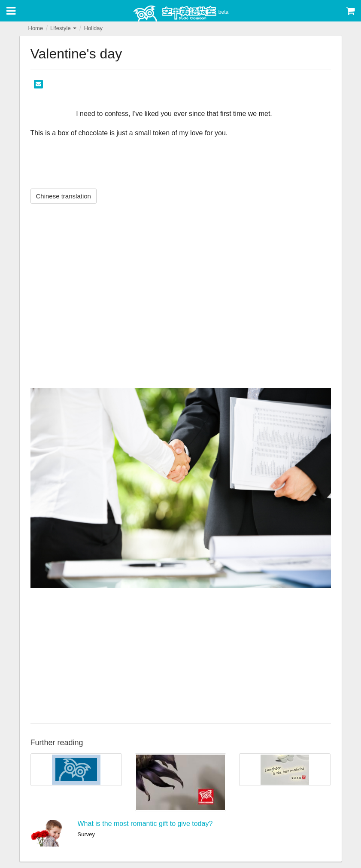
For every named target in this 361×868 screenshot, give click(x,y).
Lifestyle (63, 28)
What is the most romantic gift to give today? (145, 824)
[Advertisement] (181, 655)
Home (36, 28)
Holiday (93, 28)
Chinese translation (64, 196)
